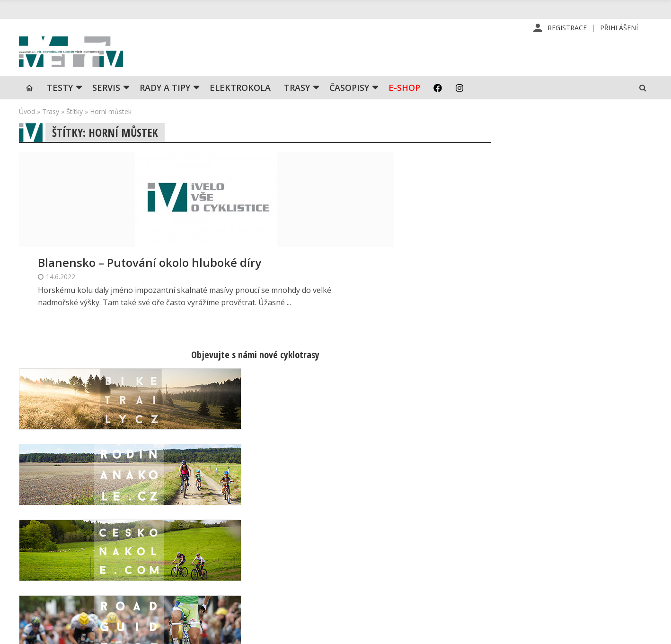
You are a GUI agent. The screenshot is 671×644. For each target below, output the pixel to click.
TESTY (60, 106)
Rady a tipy (165, 106)
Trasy (297, 106)
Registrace (567, 28)
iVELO (99, 62)
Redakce (385, 520)
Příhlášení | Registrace (558, 520)
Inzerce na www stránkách (414, 565)
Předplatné (389, 535)
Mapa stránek (543, 550)
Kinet (643, 632)
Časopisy (349, 106)
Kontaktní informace (553, 535)
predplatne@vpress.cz (277, 573)
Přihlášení (619, 28)
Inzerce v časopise (402, 550)
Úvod (27, 130)
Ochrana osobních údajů (410, 596)
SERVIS (106, 106)
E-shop (404, 106)
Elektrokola (240, 106)
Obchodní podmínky (403, 581)
